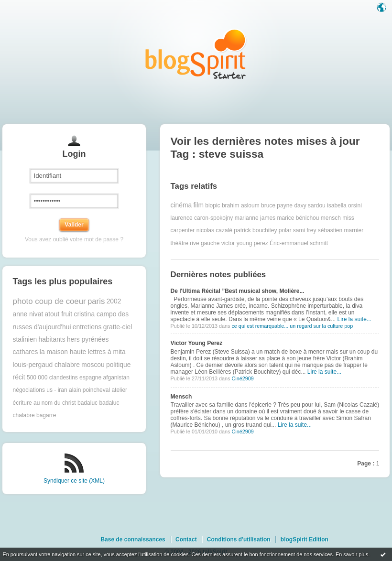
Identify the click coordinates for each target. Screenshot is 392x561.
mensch (331, 218)
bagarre (46, 415)
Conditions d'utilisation (239, 539)
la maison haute (63, 352)
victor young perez (245, 243)
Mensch (181, 397)
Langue (382, 8)
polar (285, 230)
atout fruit (59, 314)
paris (96, 301)
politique (118, 365)
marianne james (255, 218)
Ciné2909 (242, 378)
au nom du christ (55, 403)
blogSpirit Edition (305, 539)
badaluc (87, 403)
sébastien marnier (341, 230)
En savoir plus (352, 554)
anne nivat (28, 314)
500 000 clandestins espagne (64, 378)
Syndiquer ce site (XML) (74, 481)
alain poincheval (89, 390)
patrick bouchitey (255, 230)
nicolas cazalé (214, 230)
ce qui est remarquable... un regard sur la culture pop (292, 326)
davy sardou (310, 205)
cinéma (181, 205)
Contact (186, 539)
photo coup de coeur (49, 301)
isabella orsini (344, 205)
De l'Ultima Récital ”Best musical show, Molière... (238, 291)
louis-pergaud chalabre (46, 365)
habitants (52, 340)
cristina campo (95, 314)
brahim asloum (241, 205)
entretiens (87, 327)
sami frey (305, 230)
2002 (114, 301)
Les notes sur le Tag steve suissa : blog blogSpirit (196, 54)
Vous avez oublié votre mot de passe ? (74, 239)
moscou (93, 365)
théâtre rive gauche (195, 243)
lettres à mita (107, 352)
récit (19, 377)
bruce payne (277, 205)
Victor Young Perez (197, 343)
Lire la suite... (354, 319)
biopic (212, 205)
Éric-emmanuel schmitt (299, 243)
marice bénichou (298, 218)
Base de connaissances (133, 539)
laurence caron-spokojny (202, 218)
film (198, 205)
